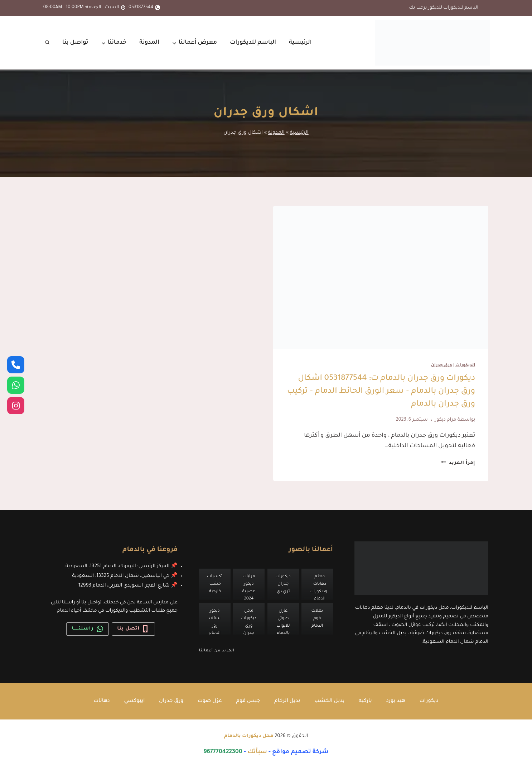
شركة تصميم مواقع (300, 752)
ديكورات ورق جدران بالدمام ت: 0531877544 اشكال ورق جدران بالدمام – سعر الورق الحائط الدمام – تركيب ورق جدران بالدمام (381, 392)
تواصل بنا (75, 43)
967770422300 (223, 752)
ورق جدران (442, 366)
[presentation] (381, 278)
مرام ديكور (446, 420)
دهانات (101, 701)
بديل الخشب (330, 701)
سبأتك (257, 752)
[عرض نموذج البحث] (47, 43)
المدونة (149, 43)
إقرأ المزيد (458, 463)
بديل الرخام (287, 701)
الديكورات (465, 366)
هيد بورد (397, 701)
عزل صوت (209, 701)
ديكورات (430, 701)
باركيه (366, 701)
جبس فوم (248, 701)
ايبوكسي (134, 701)
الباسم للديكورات (253, 43)
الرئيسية (300, 43)
